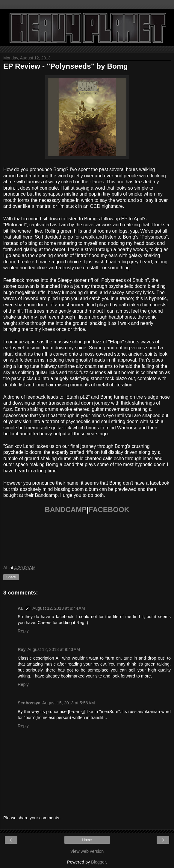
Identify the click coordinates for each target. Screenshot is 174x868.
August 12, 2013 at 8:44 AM (59, 608)
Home (87, 840)
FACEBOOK (109, 510)
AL (21, 608)
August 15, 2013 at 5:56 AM (69, 703)
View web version (87, 851)
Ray (22, 649)
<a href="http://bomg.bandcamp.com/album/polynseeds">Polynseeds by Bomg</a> (87, 538)
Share (11, 577)
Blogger (98, 862)
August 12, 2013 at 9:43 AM (54, 649)
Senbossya (29, 703)
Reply (23, 631)
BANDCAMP (66, 510)
